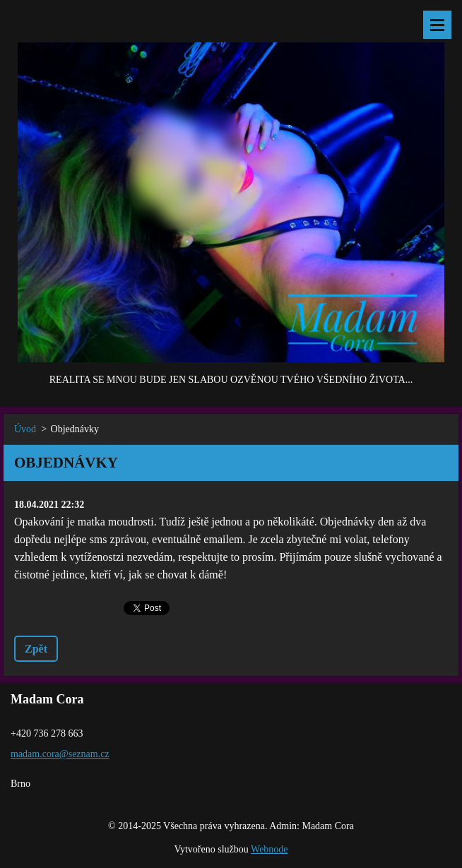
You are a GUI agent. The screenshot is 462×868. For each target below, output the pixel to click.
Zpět (36, 649)
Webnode (269, 849)
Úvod (25, 429)
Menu (437, 25)
